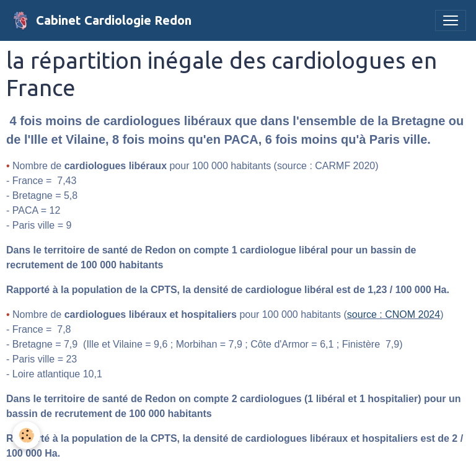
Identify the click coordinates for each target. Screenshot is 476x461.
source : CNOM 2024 (394, 314)
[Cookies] (26, 435)
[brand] (101, 20)
